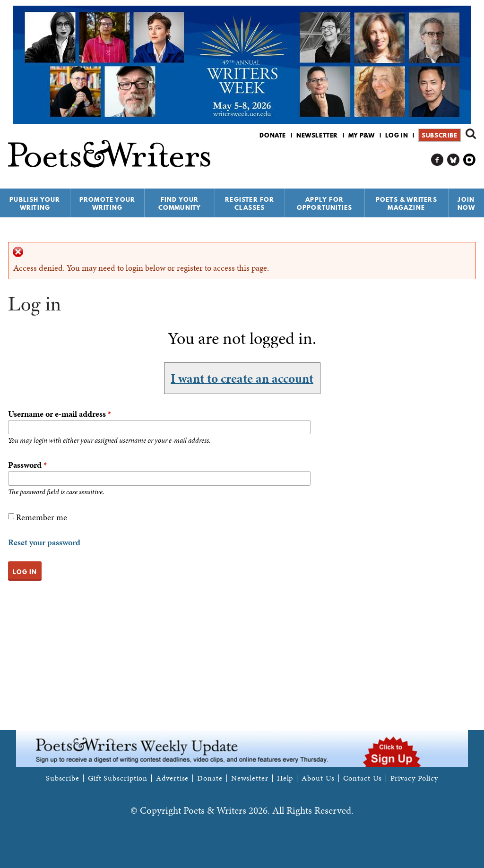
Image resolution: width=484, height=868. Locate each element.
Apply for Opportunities (325, 203)
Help (285, 778)
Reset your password (44, 542)
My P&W (362, 135)
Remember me (42, 517)
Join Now (467, 203)
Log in (397, 135)
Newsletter (317, 135)
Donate (273, 135)
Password (27, 465)
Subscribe (439, 135)
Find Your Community (180, 203)
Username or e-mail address (60, 414)
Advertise (172, 778)
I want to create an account (242, 378)
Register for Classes (250, 203)
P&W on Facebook (437, 160)
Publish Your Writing (35, 203)
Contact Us (363, 778)
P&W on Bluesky (454, 160)
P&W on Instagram (470, 160)
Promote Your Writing (107, 203)
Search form (471, 134)
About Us (318, 778)
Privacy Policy (415, 778)
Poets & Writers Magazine (406, 203)
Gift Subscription (118, 778)
